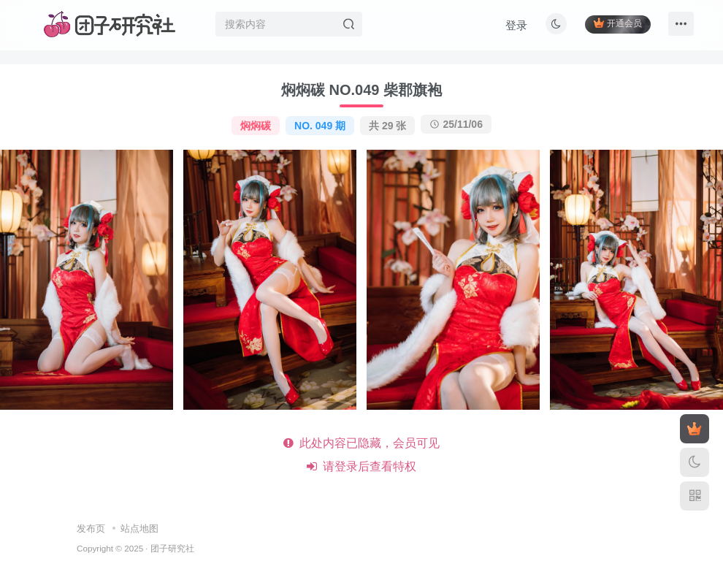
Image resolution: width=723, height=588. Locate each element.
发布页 (91, 528)
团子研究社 (172, 548)
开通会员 (617, 24)
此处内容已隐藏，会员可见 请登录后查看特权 (362, 455)
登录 (516, 26)
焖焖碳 (256, 126)
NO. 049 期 (320, 126)
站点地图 (139, 528)
